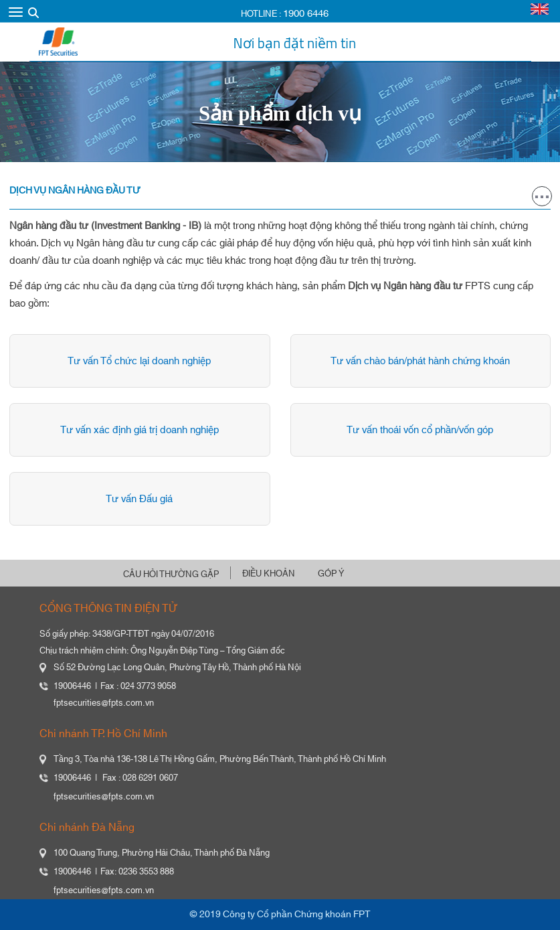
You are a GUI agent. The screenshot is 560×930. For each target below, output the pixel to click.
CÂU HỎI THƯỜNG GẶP (171, 574)
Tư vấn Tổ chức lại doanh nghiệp (137, 361)
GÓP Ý (331, 574)
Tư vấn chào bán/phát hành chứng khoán (418, 361)
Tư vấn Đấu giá (137, 499)
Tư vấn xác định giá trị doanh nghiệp (138, 430)
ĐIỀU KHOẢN (269, 574)
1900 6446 (306, 14)
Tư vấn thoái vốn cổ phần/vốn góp (418, 430)
